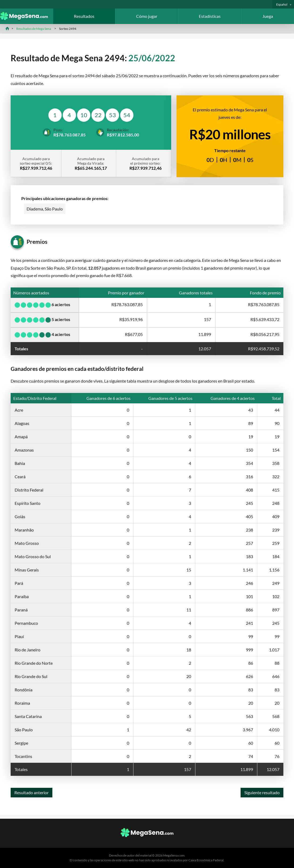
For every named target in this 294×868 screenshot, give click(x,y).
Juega (268, 16)
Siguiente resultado (262, 792)
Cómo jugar (147, 16)
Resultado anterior (31, 792)
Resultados (84, 16)
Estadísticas (210, 16)
